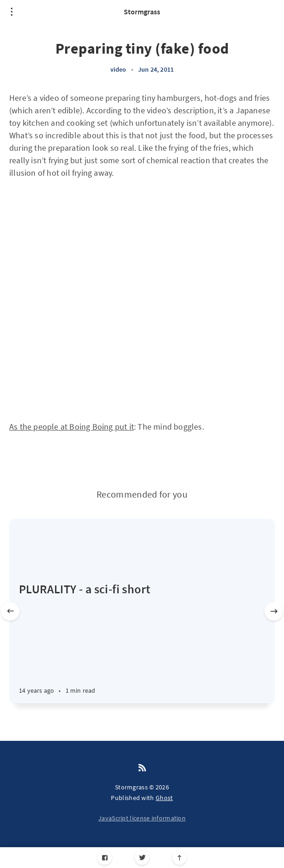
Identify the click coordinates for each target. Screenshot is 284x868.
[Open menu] (12, 12)
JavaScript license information (142, 818)
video (118, 69)
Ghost (164, 798)
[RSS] (142, 768)
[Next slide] (274, 611)
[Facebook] (105, 858)
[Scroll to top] (179, 858)
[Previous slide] (10, 611)
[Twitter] (142, 858)
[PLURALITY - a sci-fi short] (142, 642)
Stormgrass (142, 12)
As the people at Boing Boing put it (72, 427)
